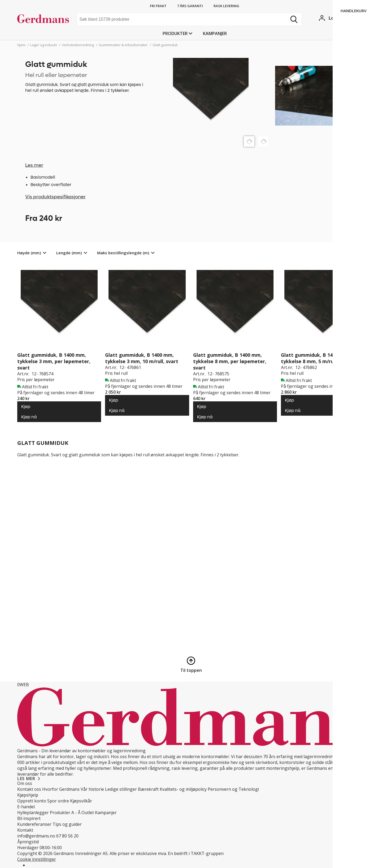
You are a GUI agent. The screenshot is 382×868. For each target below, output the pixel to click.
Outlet (88, 813)
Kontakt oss (29, 789)
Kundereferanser (34, 824)
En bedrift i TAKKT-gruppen (196, 853)
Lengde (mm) (69, 253)
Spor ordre (58, 801)
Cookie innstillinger (37, 859)
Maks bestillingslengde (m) (123, 253)
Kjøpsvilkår (81, 801)
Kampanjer (215, 33)
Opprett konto (32, 801)
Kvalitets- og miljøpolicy (183, 789)
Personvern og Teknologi (233, 789)
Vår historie (92, 789)
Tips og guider (67, 824)
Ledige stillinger (121, 789)
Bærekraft (148, 789)
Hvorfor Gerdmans (61, 789)
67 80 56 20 (67, 836)
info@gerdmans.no (36, 836)
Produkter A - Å (65, 813)
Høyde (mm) (29, 253)
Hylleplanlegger (33, 813)
